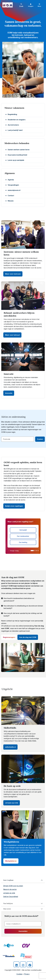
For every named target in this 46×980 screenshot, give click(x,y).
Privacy (27, 974)
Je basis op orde (12, 803)
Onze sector (7, 909)
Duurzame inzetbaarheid (16, 155)
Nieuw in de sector (10, 889)
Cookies (19, 974)
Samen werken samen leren (17, 150)
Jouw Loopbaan (8, 880)
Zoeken (40, 439)
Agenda (9, 180)
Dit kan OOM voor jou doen (13, 886)
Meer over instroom (13, 274)
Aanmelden (23, 931)
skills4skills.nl (10, 747)
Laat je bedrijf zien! (14, 130)
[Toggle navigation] (39, 5)
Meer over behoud (12, 335)
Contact (10, 196)
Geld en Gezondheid (11, 897)
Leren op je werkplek (15, 160)
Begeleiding (11, 114)
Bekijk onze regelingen (14, 506)
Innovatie (9, 393)
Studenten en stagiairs (15, 120)
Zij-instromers (12, 125)
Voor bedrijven (8, 903)
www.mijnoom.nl (13, 190)
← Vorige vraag (13, 551)
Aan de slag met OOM (28, 637)
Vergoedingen (12, 185)
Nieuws (9, 201)
